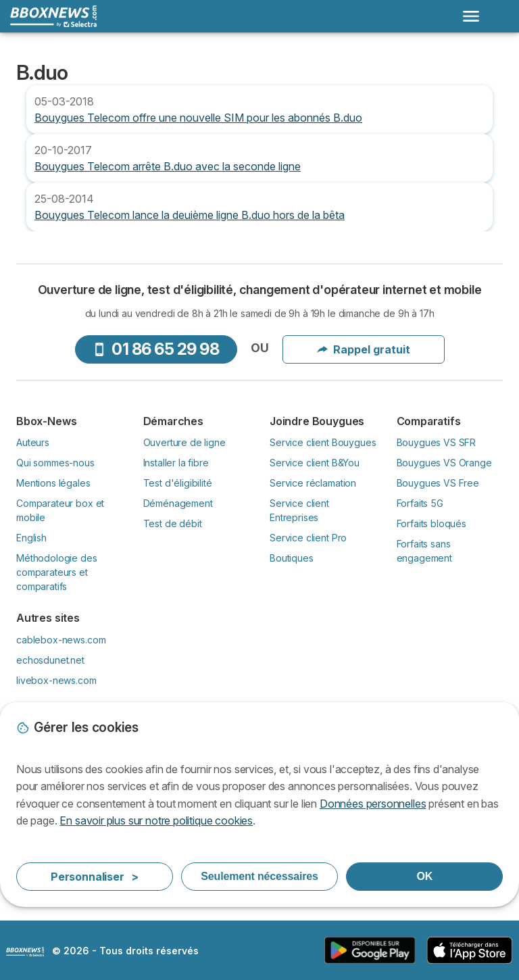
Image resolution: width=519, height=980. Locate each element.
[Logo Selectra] (53, 16)
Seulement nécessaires (259, 876)
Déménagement (178, 503)
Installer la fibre (176, 463)
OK (424, 876)
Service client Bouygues (323, 442)
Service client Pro (308, 538)
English (31, 538)
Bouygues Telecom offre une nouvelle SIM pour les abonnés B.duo (198, 118)
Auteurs (33, 442)
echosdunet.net (50, 660)
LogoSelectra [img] (25, 952)
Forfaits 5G (420, 503)
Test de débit (173, 523)
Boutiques (292, 558)
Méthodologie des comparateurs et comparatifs (57, 572)
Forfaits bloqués (432, 523)
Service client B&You (315, 463)
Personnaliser (95, 877)
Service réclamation (313, 483)
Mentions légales (53, 483)
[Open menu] (471, 16)
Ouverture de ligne (184, 442)
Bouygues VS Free (438, 483)
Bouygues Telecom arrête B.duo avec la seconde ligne (168, 166)
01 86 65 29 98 (156, 349)
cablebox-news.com (61, 640)
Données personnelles (373, 804)
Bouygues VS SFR (437, 442)
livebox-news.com (56, 680)
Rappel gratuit (364, 349)
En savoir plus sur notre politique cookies (156, 820)
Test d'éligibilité (178, 483)
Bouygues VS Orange (444, 463)
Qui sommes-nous (55, 463)
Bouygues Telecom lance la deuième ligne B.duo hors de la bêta (190, 215)
